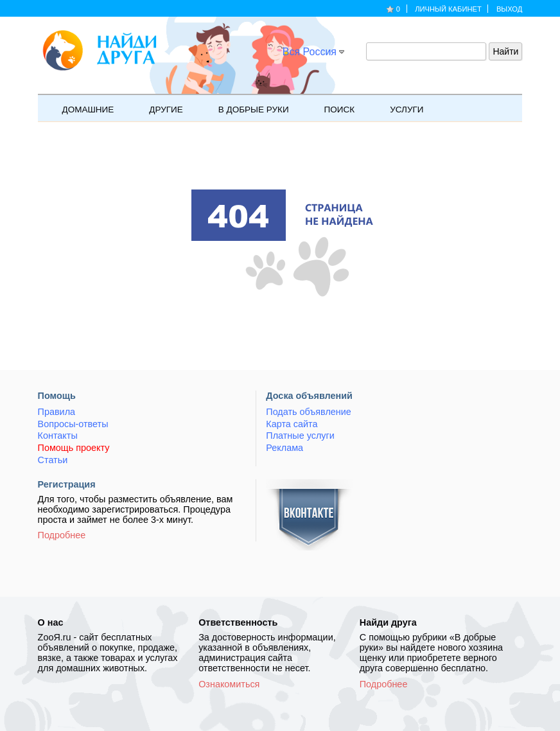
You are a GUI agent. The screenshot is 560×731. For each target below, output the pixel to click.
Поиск (333, 108)
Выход (510, 9)
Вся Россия (310, 52)
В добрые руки (247, 108)
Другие (159, 108)
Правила (57, 412)
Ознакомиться (229, 684)
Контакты (58, 436)
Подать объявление (308, 412)
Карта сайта (292, 424)
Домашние (82, 108)
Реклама (284, 448)
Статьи (53, 460)
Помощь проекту (74, 448)
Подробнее (62, 535)
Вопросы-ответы (73, 424)
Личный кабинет (448, 9)
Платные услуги (300, 436)
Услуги (400, 108)
